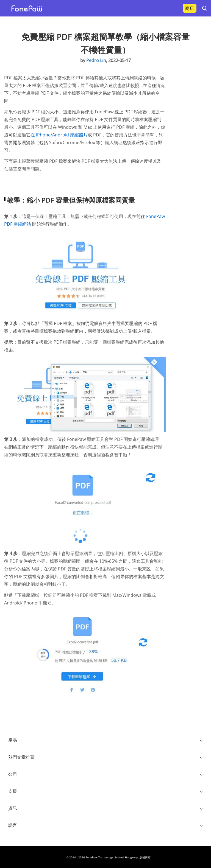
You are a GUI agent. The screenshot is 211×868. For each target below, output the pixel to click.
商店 (190, 8)
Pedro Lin (96, 60)
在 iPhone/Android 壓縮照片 (59, 135)
